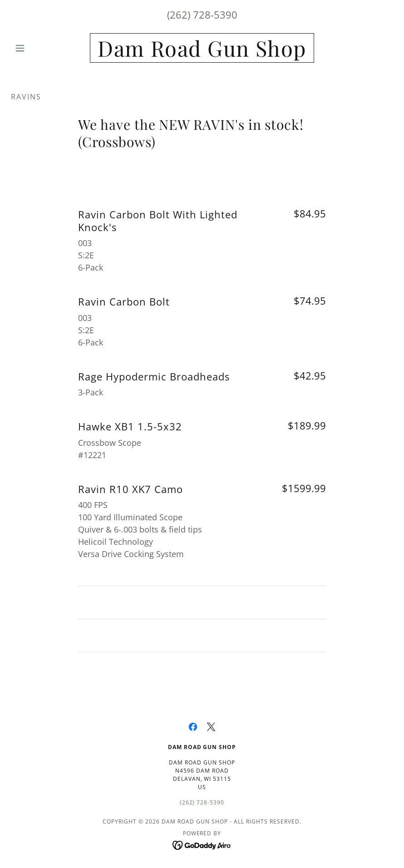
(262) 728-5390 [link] (202, 15)
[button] (39, 48)
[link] (202, 54)
